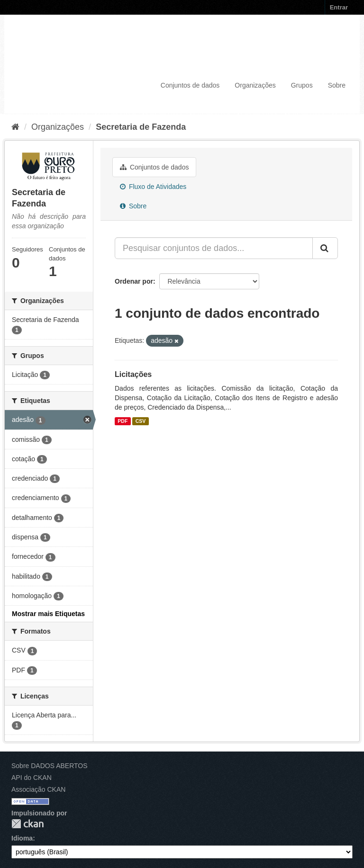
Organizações (255, 85)
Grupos (302, 85)
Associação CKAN (38, 789)
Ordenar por (134, 281)
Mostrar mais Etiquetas (48, 614)
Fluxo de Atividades (153, 187)
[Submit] (325, 248)
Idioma (22, 838)
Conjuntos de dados (190, 85)
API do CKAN (32, 778)
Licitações (133, 374)
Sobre (337, 85)
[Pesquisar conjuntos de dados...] (214, 248)
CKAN (27, 824)
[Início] (15, 127)
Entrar (339, 7)
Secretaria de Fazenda (141, 127)
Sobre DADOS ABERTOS (50, 766)
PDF (123, 421)
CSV (141, 421)
